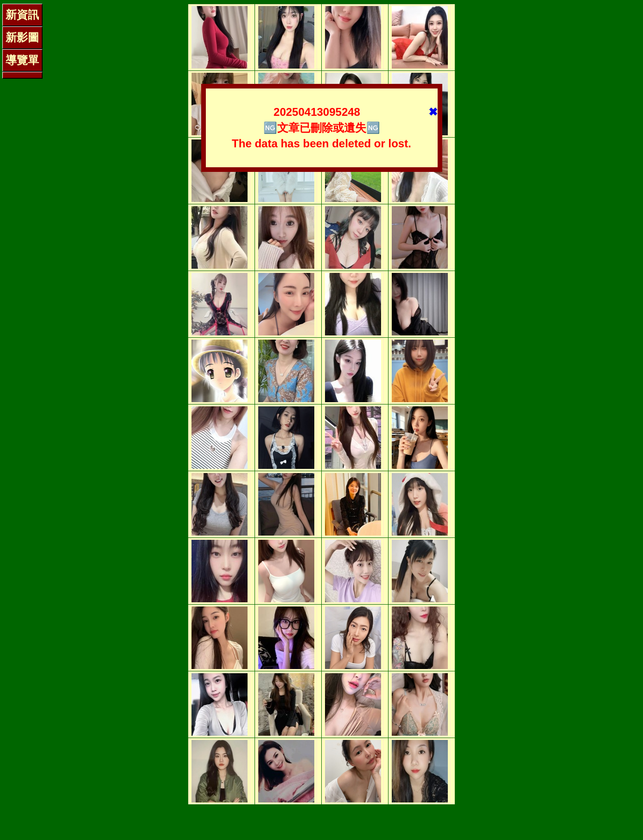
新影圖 (22, 37)
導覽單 (22, 60)
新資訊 (22, 15)
